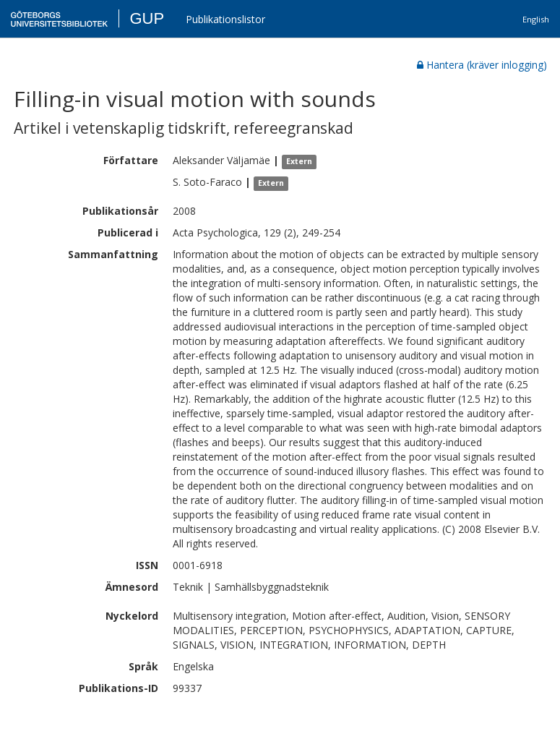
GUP (147, 18)
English (536, 19)
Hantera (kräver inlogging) (482, 65)
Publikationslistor (225, 19)
